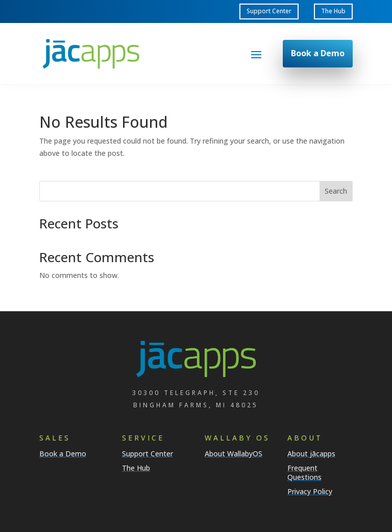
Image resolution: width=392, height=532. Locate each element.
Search (336, 191)
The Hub (333, 11)
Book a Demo (318, 53)
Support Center (269, 11)
